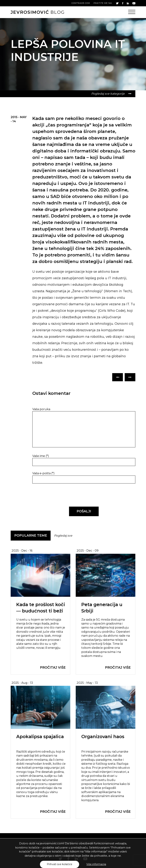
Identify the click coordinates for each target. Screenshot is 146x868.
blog (38, 12)
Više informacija (96, 864)
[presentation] (57, 495)
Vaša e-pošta (43, 473)
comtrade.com (81, 3)
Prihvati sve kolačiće (60, 864)
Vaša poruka (41, 409)
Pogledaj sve (63, 536)
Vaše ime (41, 456)
